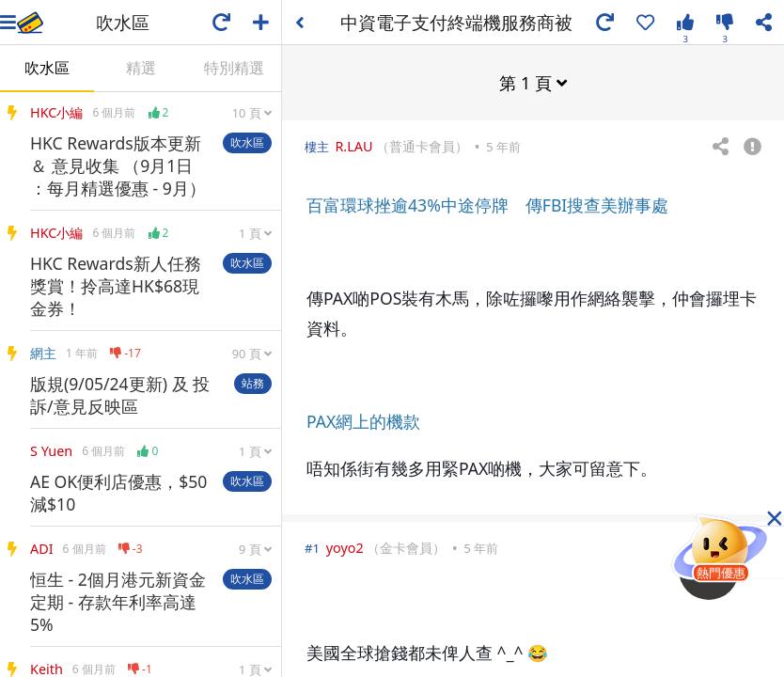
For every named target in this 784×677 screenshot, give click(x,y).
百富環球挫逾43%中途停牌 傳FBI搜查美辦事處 (487, 204)
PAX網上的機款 (363, 420)
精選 (141, 68)
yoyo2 (345, 547)
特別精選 (234, 68)
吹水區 (47, 68)
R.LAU (353, 145)
